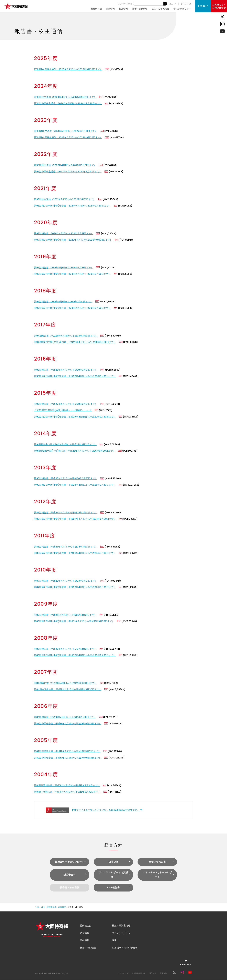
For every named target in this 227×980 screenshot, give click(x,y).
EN (186, 4)
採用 (114, 940)
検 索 (165, 4)
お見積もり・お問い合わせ (219, 6)
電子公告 (153, 973)
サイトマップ (123, 973)
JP (182, 4)
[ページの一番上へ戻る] (186, 963)
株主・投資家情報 (160, 9)
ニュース (173, 4)
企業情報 (110, 9)
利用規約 (163, 973)
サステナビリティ (182, 9)
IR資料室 (62, 907)
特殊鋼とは (96, 9)
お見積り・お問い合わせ (125, 948)
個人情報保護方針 (139, 973)
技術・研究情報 (140, 9)
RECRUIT (203, 6)
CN (190, 4)
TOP (37, 907)
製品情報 (123, 9)
